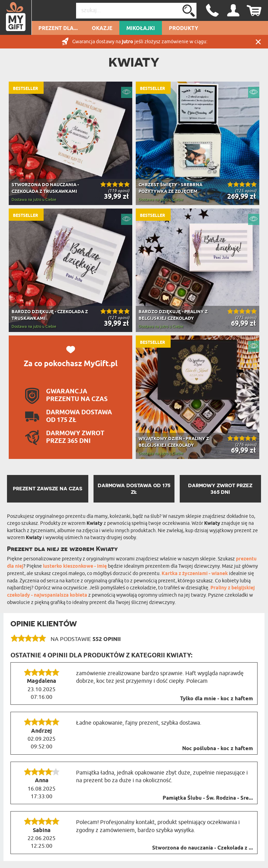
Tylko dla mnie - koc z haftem (217, 699)
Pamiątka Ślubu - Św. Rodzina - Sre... (208, 798)
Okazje (102, 29)
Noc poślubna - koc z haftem (218, 749)
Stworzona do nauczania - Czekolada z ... (203, 848)
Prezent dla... (58, 29)
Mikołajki (141, 29)
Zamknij (258, 42)
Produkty (184, 29)
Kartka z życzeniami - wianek (195, 574)
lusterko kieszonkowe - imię (75, 567)
